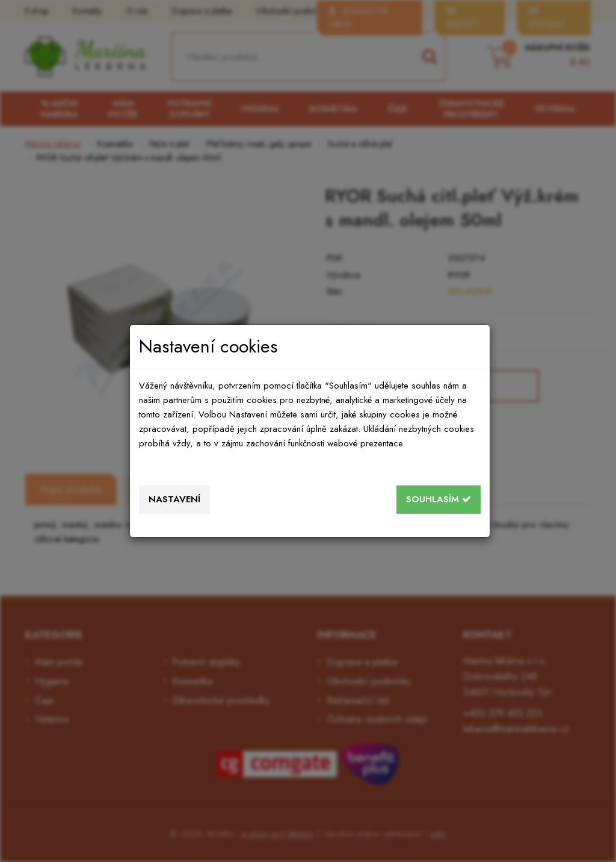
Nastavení (174, 499)
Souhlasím (439, 499)
